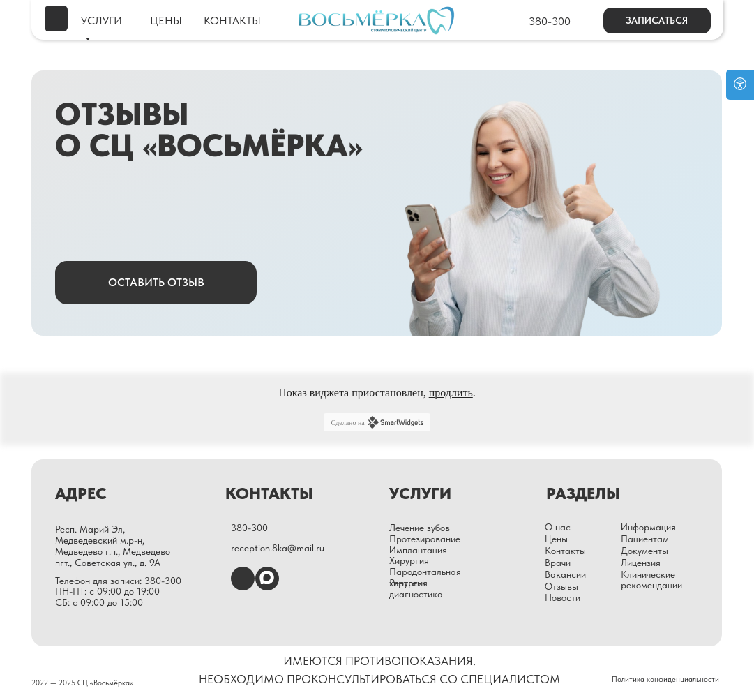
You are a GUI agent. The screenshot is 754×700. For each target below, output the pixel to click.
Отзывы (561, 586)
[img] (56, 18)
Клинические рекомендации (651, 580)
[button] (657, 21)
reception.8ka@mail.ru (278, 548)
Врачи (558, 563)
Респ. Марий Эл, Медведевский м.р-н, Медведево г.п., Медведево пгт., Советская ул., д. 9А (113, 545)
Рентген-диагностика (416, 588)
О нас (558, 527)
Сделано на (377, 422)
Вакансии (565, 574)
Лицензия (641, 563)
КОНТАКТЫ (232, 21)
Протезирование (425, 539)
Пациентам (645, 539)
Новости (563, 597)
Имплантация (418, 550)
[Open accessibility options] (740, 85)
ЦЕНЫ (166, 21)
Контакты (565, 551)
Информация (648, 527)
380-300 (550, 21)
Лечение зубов (420, 528)
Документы (644, 551)
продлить (451, 393)
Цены (556, 539)
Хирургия (409, 560)
